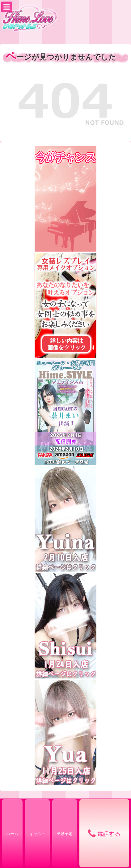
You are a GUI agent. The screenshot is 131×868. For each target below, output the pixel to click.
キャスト (37, 834)
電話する (109, 834)
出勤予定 (65, 834)
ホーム (12, 834)
